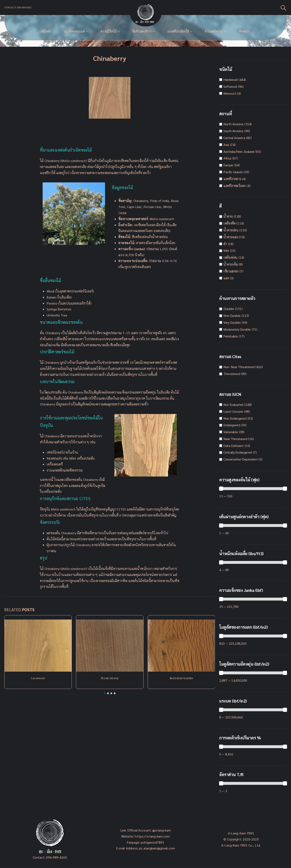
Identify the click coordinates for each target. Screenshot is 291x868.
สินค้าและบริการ (142, 31)
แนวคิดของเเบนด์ (74, 31)
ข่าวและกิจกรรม (214, 31)
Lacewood (38, 678)
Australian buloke (181, 678)
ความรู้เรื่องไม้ (108, 31)
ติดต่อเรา (244, 31)
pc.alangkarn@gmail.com (157, 848)
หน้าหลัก (46, 31)
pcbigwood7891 (153, 842)
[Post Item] (38, 646)
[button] (105, 693)
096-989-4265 (57, 857)
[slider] (221, 489)
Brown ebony (110, 678)
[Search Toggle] (284, 8)
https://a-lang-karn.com (152, 836)
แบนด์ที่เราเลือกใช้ (178, 31)
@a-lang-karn (162, 830)
